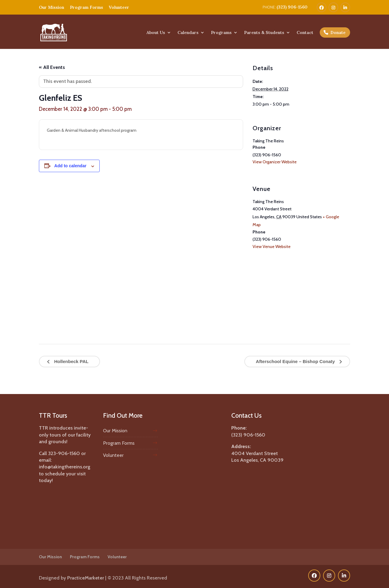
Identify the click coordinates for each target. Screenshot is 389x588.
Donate (338, 32)
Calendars (188, 33)
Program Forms (86, 7)
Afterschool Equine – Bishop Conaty (296, 361)
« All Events (52, 67)
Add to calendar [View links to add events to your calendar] (71, 166)
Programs (221, 33)
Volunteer (119, 7)
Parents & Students (264, 33)
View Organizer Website (275, 162)
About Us (156, 33)
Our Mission (52, 7)
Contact (305, 33)
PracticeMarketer (86, 578)
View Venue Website (272, 246)
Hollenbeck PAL (71, 361)
